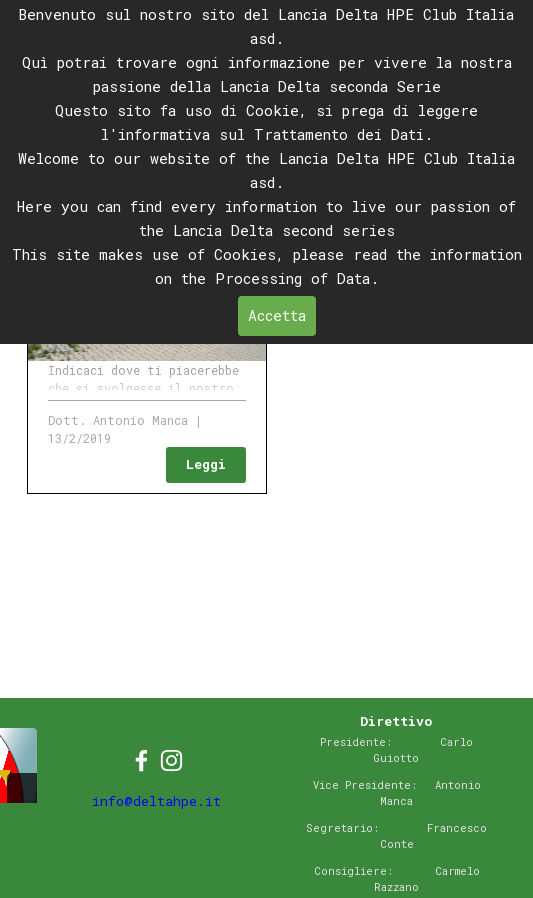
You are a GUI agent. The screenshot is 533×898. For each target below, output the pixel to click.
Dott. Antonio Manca (118, 420)
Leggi (206, 464)
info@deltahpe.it (156, 801)
